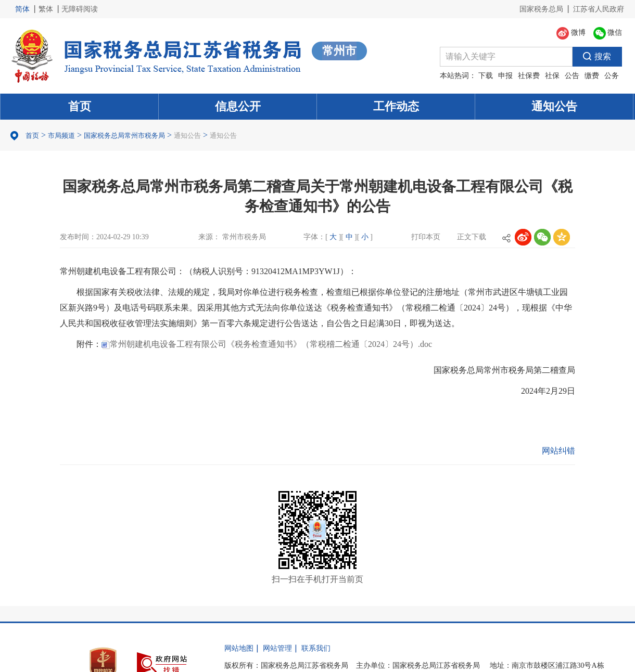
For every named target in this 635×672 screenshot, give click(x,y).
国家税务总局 (541, 9)
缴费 (592, 76)
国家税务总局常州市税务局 (124, 135)
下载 (486, 76)
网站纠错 (558, 451)
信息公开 (238, 106)
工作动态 (396, 106)
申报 (505, 76)
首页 (80, 106)
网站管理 (277, 648)
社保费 (529, 76)
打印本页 (426, 237)
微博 (571, 33)
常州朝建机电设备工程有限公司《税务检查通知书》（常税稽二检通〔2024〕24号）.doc (267, 344)
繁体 (46, 9)
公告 (572, 76)
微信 (608, 33)
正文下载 (472, 237)
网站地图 (239, 648)
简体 (22, 9)
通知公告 (554, 106)
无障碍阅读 (80, 9)
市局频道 (61, 135)
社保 (552, 76)
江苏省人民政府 (599, 9)
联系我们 (316, 648)
